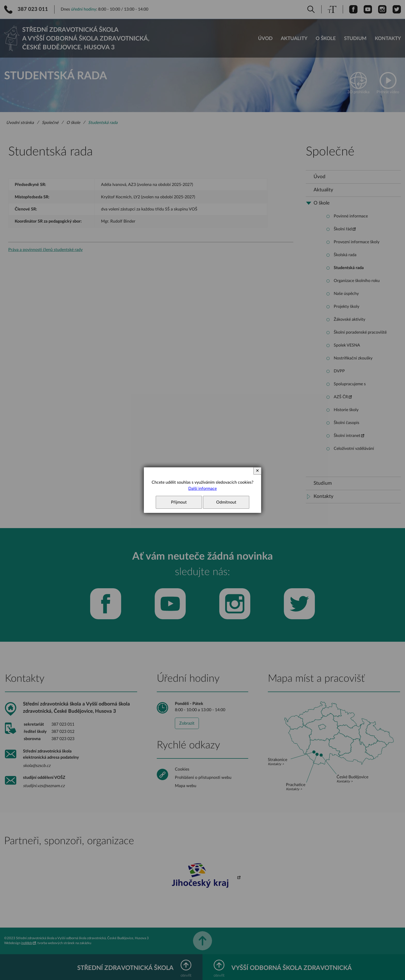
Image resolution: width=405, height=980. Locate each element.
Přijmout (179, 502)
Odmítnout (226, 502)
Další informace (202, 489)
